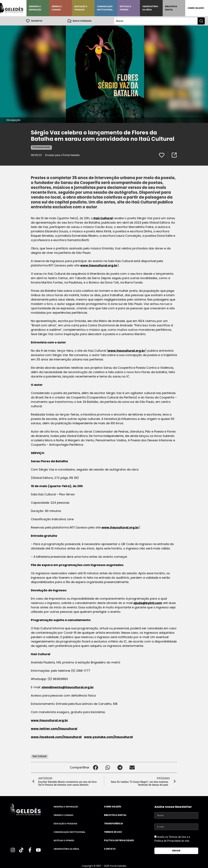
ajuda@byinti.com (148, 603)
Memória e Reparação (35, 8)
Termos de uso (113, 832)
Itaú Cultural (103, 218)
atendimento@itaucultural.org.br (68, 687)
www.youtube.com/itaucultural (108, 737)
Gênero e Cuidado (57, 8)
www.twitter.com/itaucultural (54, 728)
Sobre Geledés (196, 8)
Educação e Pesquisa (81, 8)
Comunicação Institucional (105, 8)
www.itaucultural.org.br (99, 265)
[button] (95, 767)
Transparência (114, 823)
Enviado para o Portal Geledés (62, 155)
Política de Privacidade (119, 840)
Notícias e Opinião (126, 8)
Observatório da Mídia (150, 8)
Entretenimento (41, 147)
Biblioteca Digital (171, 8)
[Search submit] (201, 21)
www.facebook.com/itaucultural (56, 737)
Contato (110, 849)
